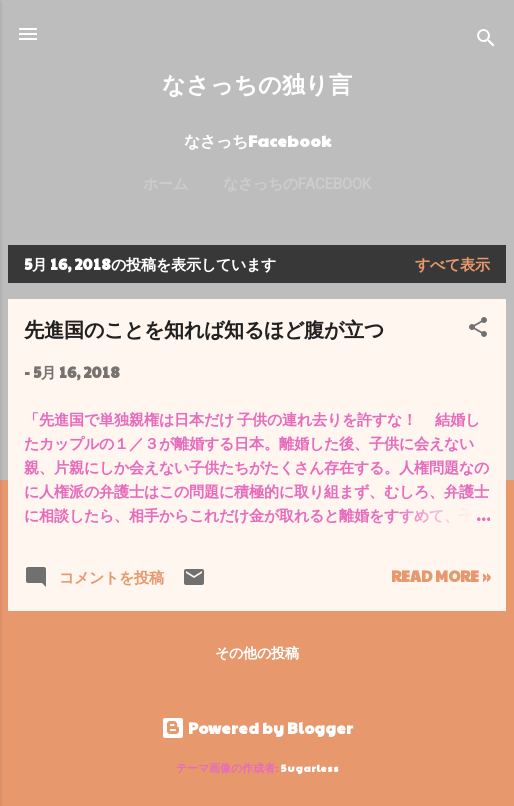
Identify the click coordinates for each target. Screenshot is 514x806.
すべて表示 (452, 263)
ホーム (165, 184)
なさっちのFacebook (297, 184)
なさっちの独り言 (257, 83)
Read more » (440, 575)
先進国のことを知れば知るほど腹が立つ (204, 328)
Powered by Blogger (257, 727)
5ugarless (310, 767)
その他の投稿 (257, 652)
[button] (478, 330)
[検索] (486, 40)
